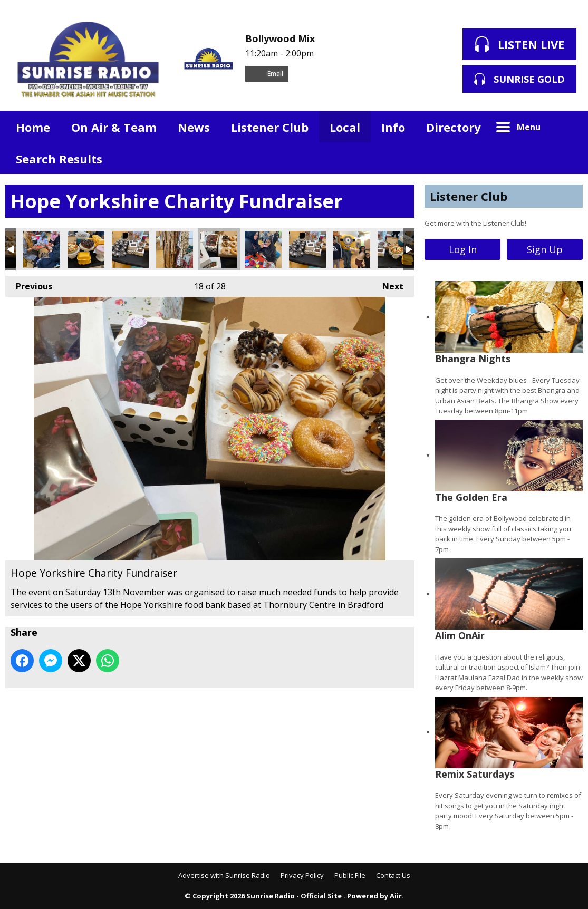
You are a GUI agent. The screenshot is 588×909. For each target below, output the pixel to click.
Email (267, 74)
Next (388, 284)
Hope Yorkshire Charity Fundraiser (42, 249)
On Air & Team (114, 127)
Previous (29, 284)
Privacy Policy (302, 875)
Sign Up (545, 249)
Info (393, 127)
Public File (350, 875)
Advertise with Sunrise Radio (224, 875)
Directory (454, 127)
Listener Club (270, 127)
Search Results (59, 159)
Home (33, 127)
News (194, 127)
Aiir (396, 896)
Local (345, 127)
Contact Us (393, 875)
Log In (463, 249)
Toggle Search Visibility (567, 127)
